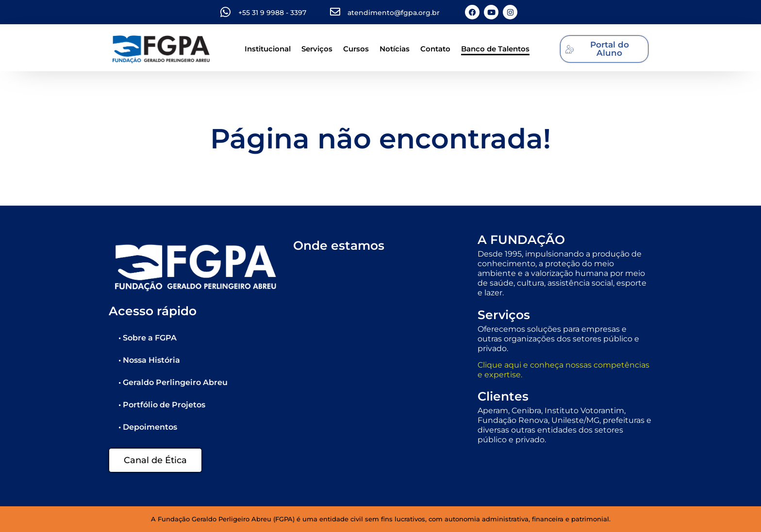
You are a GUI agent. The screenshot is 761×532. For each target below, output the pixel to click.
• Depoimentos (148, 427)
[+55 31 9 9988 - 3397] (225, 12)
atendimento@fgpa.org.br (394, 13)
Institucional (268, 49)
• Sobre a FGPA (148, 338)
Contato (435, 49)
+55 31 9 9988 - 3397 (272, 13)
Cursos (356, 49)
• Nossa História (149, 360)
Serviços (317, 49)
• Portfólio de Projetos (162, 405)
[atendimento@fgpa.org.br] (335, 12)
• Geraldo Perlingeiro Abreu (173, 382)
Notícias (395, 49)
